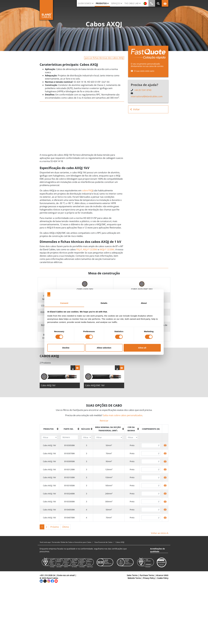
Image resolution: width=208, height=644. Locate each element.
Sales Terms (132, 576)
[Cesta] (78, 368)
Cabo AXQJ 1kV (48, 386)
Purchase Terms (147, 576)
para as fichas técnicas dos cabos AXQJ (104, 58)
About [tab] (144, 303)
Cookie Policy (163, 579)
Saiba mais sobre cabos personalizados (123, 416)
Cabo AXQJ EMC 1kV (95, 386)
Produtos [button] (101, 3)
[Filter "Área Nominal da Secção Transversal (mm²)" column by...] (109, 438)
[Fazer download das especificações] (73, 368)
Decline (66, 348)
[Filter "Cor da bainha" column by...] (132, 438)
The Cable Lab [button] (131, 3)
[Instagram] (49, 582)
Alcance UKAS (162, 576)
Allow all (142, 348)
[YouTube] (56, 582)
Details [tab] (104, 303)
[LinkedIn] (41, 582)
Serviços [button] (115, 3)
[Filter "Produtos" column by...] (49, 438)
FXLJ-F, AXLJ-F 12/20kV (87, 249)
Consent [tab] (64, 303)
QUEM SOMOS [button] (85, 3)
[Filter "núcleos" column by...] (86, 438)
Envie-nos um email (66, 576)
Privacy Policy (149, 579)
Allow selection (104, 348)
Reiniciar (104, 421)
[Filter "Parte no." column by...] (69, 438)
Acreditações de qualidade (157, 551)
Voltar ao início (160, 534)
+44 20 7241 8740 (143, 90)
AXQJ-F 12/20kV (107, 249)
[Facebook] (52, 582)
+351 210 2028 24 (47, 576)
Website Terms (134, 579)
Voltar (135, 109)
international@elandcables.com (147, 96)
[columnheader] (49, 430)
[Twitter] (45, 582)
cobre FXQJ (87, 191)
